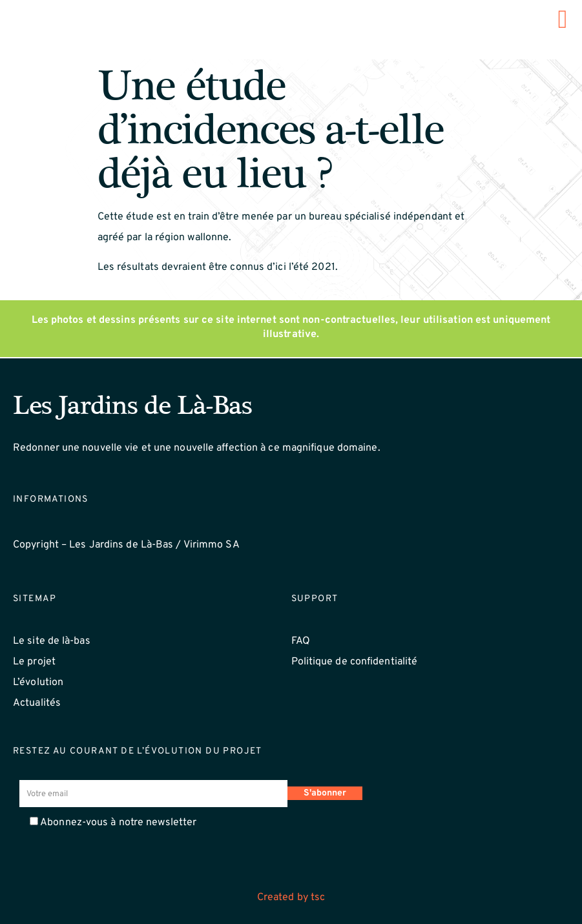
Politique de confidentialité (355, 662)
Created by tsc (291, 898)
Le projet (34, 662)
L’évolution (38, 683)
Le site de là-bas (52, 641)
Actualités (37, 703)
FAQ (301, 641)
